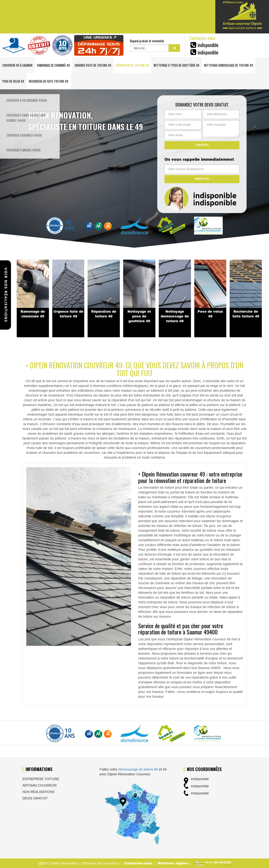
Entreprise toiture (41, 779)
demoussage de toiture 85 (138, 769)
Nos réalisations (38, 792)
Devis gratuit (35, 798)
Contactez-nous (139, 863)
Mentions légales (173, 863)
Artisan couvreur (40, 785)
